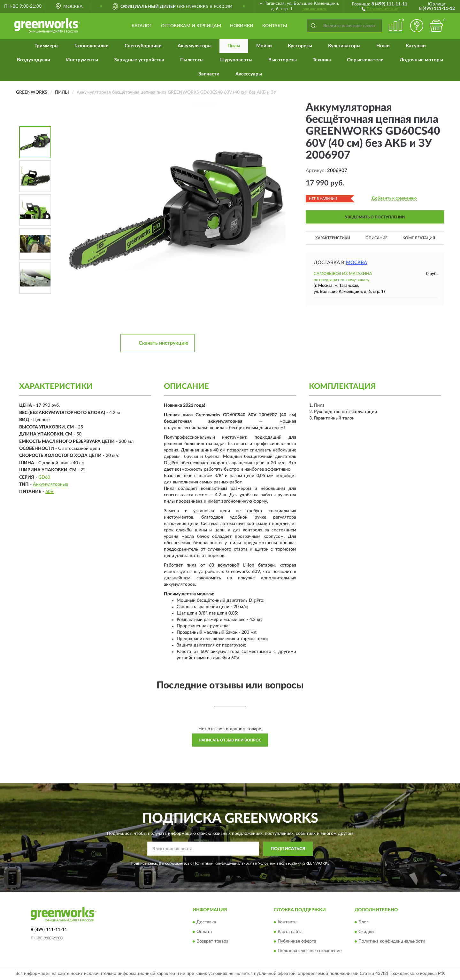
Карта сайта (290, 932)
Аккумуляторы (195, 46)
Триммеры (46, 46)
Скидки (366, 932)
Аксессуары (249, 74)
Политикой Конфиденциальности (224, 863)
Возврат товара (212, 942)
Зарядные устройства (139, 60)
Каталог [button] (142, 26)
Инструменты (82, 60)
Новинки (242, 26)
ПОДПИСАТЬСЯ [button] (288, 849)
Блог (363, 922)
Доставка (206, 922)
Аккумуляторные (50, 484)
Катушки (416, 46)
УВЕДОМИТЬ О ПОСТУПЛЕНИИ (375, 217)
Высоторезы (283, 60)
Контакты (275, 26)
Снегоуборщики (143, 46)
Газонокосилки (92, 46)
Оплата (204, 932)
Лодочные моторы (421, 60)
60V (50, 492)
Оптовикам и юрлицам (191, 26)
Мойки (264, 46)
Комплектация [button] (419, 238)
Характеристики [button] (333, 238)
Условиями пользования (280, 863)
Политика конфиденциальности (392, 942)
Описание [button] (376, 238)
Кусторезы (300, 46)
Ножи (383, 46)
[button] (380, 9)
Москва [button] (356, 263)
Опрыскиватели (365, 60)
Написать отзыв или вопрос (230, 740)
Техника (322, 60)
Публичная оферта (297, 942)
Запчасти (209, 74)
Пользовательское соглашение (310, 951)
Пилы (234, 46)
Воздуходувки (34, 60)
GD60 (44, 477)
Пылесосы (192, 60)
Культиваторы (344, 46)
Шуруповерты (236, 60)
